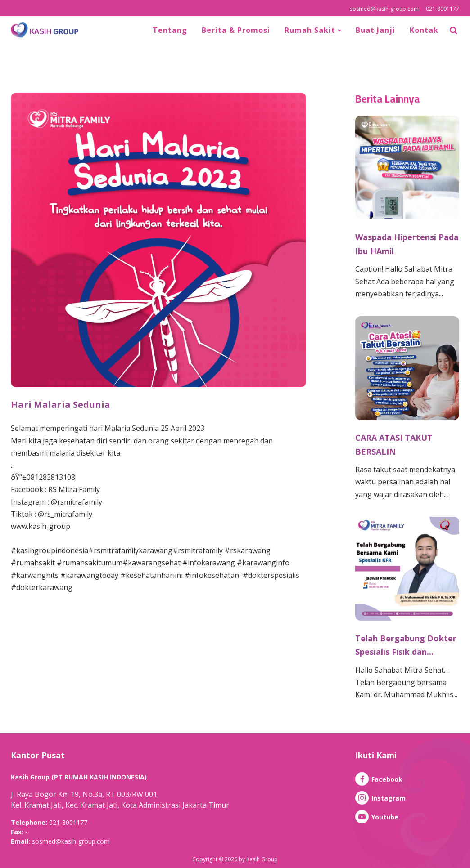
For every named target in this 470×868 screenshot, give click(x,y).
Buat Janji (375, 30)
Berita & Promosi (236, 30)
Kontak (424, 30)
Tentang (170, 30)
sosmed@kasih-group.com (384, 9)
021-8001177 (443, 9)
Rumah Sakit (311, 30)
